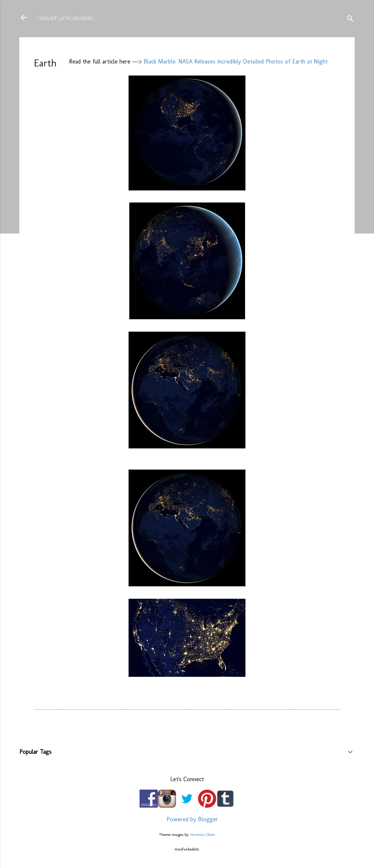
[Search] (350, 20)
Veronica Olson (203, 834)
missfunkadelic (66, 17)
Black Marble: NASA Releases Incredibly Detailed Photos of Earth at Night (236, 61)
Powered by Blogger (187, 819)
